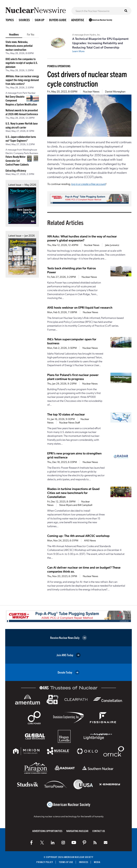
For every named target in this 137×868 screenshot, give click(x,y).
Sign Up (40, 20)
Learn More (78, 51)
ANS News (90, 540)
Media (97, 862)
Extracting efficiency (16, 170)
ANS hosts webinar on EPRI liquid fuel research (80, 307)
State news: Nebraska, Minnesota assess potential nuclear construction (19, 46)
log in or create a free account (88, 184)
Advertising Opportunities (47, 831)
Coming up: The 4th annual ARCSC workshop (78, 536)
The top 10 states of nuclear (66, 414)
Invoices (84, 862)
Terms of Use (66, 862)
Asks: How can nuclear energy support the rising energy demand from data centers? (22, 80)
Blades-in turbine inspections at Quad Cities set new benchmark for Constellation (73, 493)
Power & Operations (59, 66)
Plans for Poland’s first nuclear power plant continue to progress (73, 377)
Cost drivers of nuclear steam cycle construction (87, 79)
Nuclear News (91, 91)
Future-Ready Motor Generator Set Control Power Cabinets (17, 160)
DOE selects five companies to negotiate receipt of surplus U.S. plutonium (22, 63)
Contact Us (99, 831)
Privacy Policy (45, 862)
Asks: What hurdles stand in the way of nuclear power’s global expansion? (82, 238)
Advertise (78, 20)
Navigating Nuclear (77, 831)
